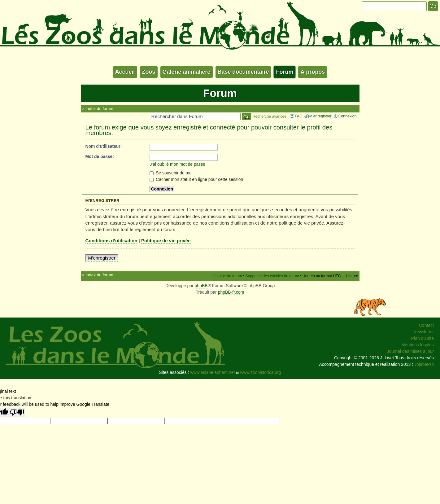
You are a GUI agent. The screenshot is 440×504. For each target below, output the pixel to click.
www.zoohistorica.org (261, 372)
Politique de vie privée (166, 241)
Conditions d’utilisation (111, 241)
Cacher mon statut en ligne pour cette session (196, 179)
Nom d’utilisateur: (104, 146)
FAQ (299, 116)
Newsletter (424, 332)
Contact (426, 325)
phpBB (201, 286)
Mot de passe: (100, 156)
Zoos (149, 72)
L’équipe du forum (227, 276)
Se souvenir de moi (171, 173)
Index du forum (99, 109)
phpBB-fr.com (231, 292)
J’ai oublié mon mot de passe (177, 164)
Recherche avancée (270, 116)
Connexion (348, 116)
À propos (313, 72)
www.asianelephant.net (212, 372)
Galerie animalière (187, 72)
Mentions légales (418, 345)
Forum (285, 72)
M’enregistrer (320, 116)
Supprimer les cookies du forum (272, 276)
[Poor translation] (17, 412)
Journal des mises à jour (410, 351)
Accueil (125, 72)
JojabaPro (424, 364)
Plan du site (423, 338)
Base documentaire (243, 72)
